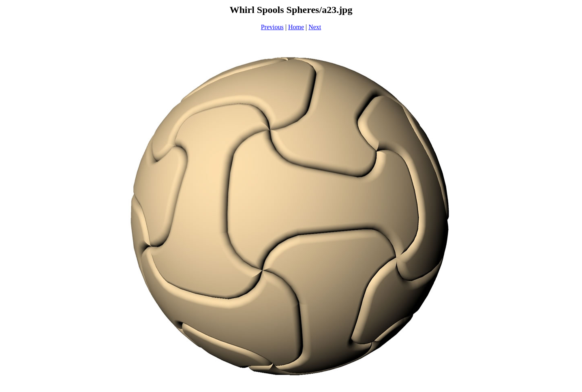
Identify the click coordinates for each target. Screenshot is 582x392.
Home (296, 27)
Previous (272, 27)
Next (315, 27)
